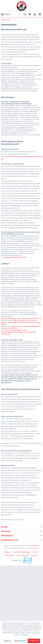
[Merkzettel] (30, 14)
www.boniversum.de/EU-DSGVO (16, 257)
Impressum (35, 555)
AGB (18, 555)
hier (36, 228)
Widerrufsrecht (10, 555)
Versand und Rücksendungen (21, 552)
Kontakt (35, 552)
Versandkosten (34, 545)
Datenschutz (25, 555)
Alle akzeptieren (20, 641)
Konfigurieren (34, 641)
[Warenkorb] (40, 14)
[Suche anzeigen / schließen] (25, 14)
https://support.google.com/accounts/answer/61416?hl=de (21, 318)
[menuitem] (5, 14)
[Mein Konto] (35, 14)
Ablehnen (8, 641)
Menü (6, 14)
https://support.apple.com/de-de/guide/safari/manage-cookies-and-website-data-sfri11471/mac (19, 332)
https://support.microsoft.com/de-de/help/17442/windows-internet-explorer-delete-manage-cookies (21, 322)
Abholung (7, 552)
